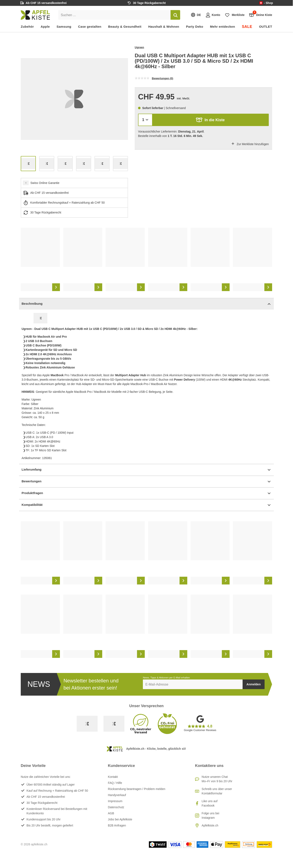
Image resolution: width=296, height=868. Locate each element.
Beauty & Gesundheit (125, 27)
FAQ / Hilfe (115, 783)
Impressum (115, 801)
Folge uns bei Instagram (211, 815)
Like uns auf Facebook (210, 803)
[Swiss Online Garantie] (87, 724)
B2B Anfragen (117, 825)
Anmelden (254, 684)
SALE (247, 27)
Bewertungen (146, 482)
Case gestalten (90, 27)
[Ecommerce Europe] (114, 724)
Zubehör (27, 27)
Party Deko (195, 27)
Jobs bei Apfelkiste (120, 819)
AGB (111, 813)
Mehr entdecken (222, 27)
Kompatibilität (146, 505)
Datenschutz (116, 807)
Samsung (64, 27)
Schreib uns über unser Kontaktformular (217, 791)
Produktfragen (146, 493)
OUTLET (266, 27)
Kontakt (113, 777)
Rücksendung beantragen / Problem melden (137, 789)
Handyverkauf (117, 795)
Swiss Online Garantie (45, 183)
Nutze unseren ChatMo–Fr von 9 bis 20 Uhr (217, 779)
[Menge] (145, 120)
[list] (74, 99)
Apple (45, 27)
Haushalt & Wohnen (164, 27)
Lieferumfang (146, 470)
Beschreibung (146, 304)
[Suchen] (175, 15)
